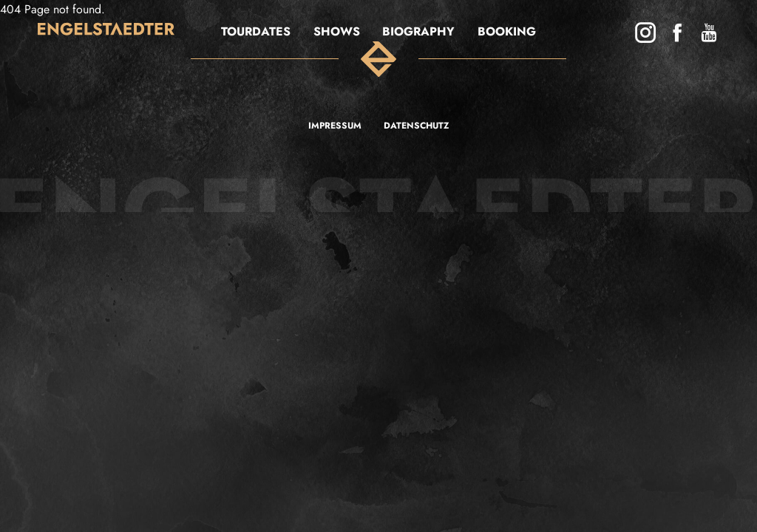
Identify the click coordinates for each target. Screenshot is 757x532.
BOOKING (507, 32)
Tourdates (256, 32)
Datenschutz (416, 126)
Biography (418, 32)
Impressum (335, 126)
